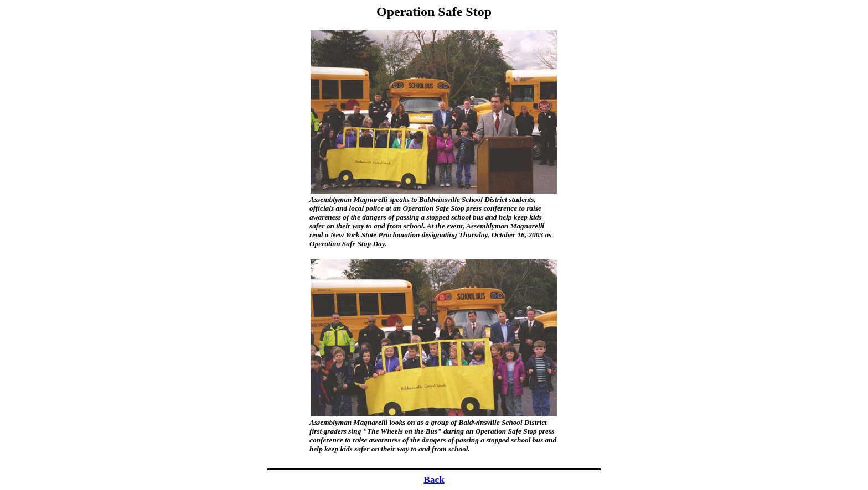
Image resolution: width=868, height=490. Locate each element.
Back (434, 480)
